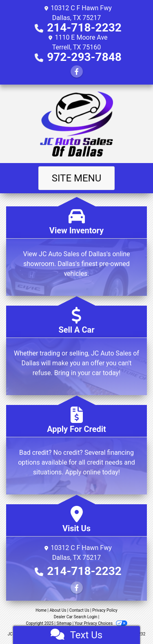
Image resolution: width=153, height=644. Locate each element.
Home (41, 610)
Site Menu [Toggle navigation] (77, 178)
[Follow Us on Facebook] (77, 72)
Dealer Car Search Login (76, 617)
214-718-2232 (84, 28)
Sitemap (64, 623)
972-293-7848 (84, 57)
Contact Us (79, 610)
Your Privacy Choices (101, 623)
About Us (58, 610)
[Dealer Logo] (76, 124)
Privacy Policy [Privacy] (105, 610)
